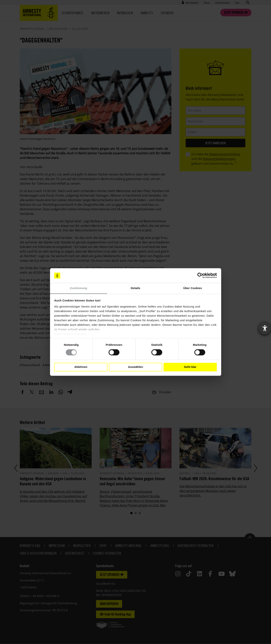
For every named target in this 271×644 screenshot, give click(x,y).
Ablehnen (81, 367)
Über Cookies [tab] (193, 288)
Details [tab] (136, 288)
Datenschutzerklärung (70, 334)
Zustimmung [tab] (78, 288)
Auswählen (135, 367)
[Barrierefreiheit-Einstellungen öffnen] (265, 328)
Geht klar (190, 367)
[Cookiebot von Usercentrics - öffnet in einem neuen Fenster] (200, 276)
